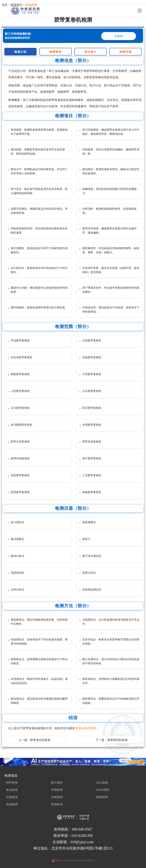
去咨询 (119, 36)
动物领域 (57, 797)
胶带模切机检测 (117, 740)
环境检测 (57, 790)
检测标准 (57, 804)
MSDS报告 (103, 790)
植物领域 (102, 797)
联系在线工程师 (86, 728)
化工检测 (102, 783)
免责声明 (90, 861)
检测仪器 (126, 52)
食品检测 (12, 790)
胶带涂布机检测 (40, 740)
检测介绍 (20, 52)
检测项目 (11, 776)
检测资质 (56, 52)
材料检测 (12, 783)
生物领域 (12, 797)
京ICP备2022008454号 (75, 861)
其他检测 (12, 804)
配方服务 (57, 783)
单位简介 (90, 52)
